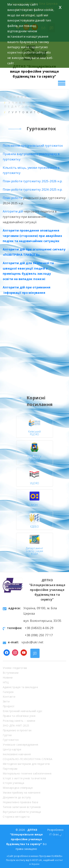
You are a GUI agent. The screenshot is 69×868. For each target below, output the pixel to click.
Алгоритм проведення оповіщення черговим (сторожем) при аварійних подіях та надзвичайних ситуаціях (32, 236)
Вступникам (11, 673)
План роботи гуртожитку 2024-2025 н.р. (33, 189)
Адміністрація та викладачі (20, 687)
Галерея (8, 692)
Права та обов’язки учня (19, 716)
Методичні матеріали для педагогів (26, 764)
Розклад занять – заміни (19, 721)
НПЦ (6, 682)
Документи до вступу (17, 797)
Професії (9, 706)
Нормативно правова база (20, 802)
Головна (15, 97)
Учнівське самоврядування (21, 745)
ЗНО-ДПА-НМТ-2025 (16, 725)
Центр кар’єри (12, 749)
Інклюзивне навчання (17, 754)
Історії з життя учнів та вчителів (24, 778)
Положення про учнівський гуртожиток (33, 146)
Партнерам (10, 769)
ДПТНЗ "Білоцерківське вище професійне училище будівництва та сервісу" (34, 71)
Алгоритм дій (13, 211)
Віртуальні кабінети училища (22, 812)
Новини (8, 677)
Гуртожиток (11, 740)
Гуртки (7, 735)
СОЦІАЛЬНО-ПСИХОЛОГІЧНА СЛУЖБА (28, 759)
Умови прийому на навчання (22, 793)
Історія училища (13, 783)
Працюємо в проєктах (17, 730)
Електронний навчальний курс (23, 711)
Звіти (6, 701)
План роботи (13, 198)
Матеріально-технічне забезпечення (27, 773)
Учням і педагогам (15, 668)
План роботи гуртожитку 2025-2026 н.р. (33, 181)
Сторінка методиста (16, 817)
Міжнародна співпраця (18, 788)
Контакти (9, 697)
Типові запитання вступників (22, 807)
